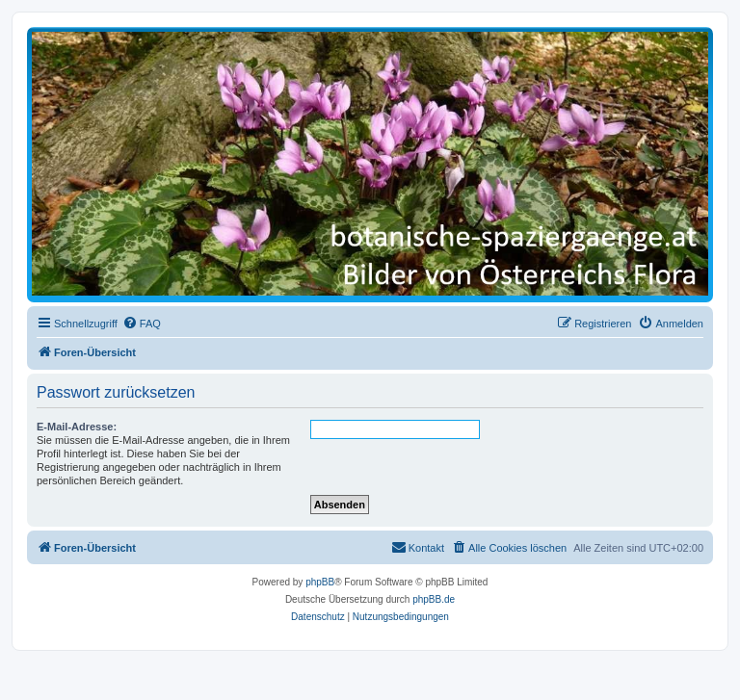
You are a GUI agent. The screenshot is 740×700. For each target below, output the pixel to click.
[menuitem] (142, 324)
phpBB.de (434, 599)
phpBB (320, 582)
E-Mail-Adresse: (77, 427)
